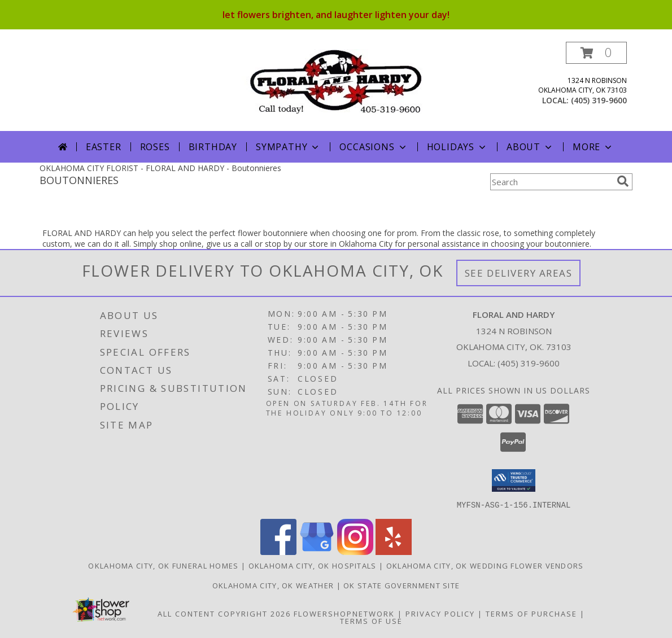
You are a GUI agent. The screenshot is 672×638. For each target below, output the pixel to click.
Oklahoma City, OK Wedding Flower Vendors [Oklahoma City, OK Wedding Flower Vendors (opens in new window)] (485, 565)
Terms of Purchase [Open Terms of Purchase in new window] (531, 613)
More (593, 147)
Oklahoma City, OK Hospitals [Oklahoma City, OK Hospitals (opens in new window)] (313, 565)
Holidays (457, 147)
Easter (104, 147)
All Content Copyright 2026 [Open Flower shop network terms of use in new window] (224, 613)
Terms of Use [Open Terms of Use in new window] (371, 620)
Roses (155, 147)
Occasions (374, 147)
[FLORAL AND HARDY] (336, 80)
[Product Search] (551, 182)
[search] (623, 181)
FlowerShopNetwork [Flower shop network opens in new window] (344, 613)
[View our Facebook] (278, 551)
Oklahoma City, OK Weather (273, 585)
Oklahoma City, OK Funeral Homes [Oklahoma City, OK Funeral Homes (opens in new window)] (163, 565)
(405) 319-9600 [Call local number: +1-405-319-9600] (599, 100)
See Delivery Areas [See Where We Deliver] (519, 273)
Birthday (213, 147)
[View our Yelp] (394, 551)
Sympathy (288, 147)
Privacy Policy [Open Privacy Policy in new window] (440, 613)
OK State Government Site (402, 585)
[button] (596, 53)
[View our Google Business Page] (317, 551)
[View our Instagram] (355, 551)
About (530, 147)
